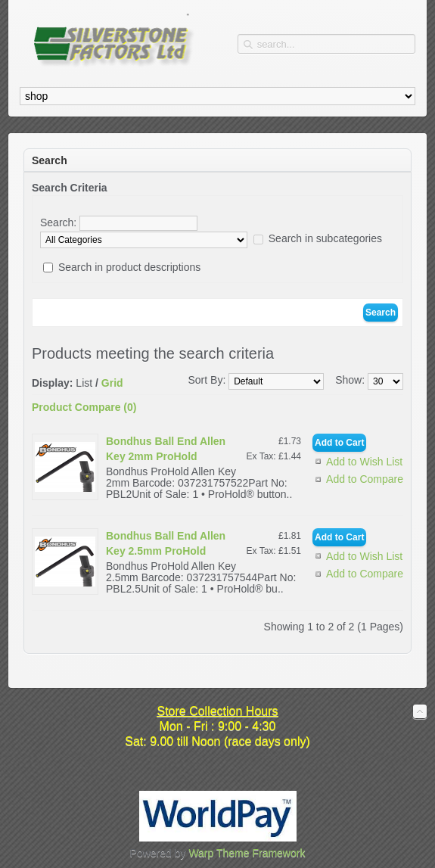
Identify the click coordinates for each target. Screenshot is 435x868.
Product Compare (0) (84, 407)
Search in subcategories (325, 238)
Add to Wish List (364, 462)
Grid (112, 383)
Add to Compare (365, 479)
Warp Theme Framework (247, 853)
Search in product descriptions (129, 267)
